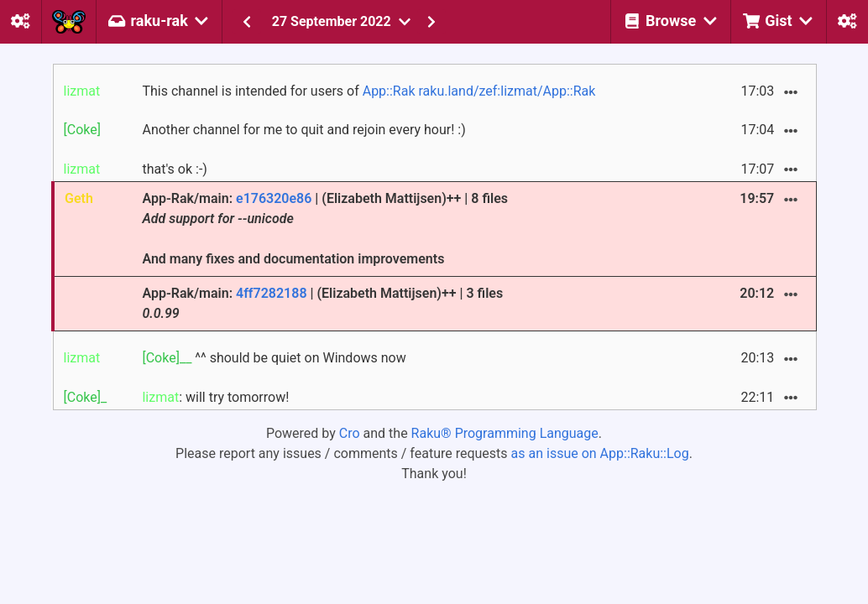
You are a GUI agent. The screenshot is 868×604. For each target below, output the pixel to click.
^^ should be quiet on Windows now (274, 358)
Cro (350, 433)
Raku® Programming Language (505, 433)
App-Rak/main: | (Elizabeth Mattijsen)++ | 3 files (322, 303)
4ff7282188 (272, 293)
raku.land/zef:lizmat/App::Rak (507, 91)
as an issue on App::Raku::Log (600, 453)
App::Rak (389, 91)
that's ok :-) (174, 169)
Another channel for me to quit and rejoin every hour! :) (303, 130)
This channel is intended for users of (369, 91)
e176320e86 (274, 198)
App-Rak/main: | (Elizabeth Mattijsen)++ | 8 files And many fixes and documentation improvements (325, 229)
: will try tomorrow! (215, 397)
